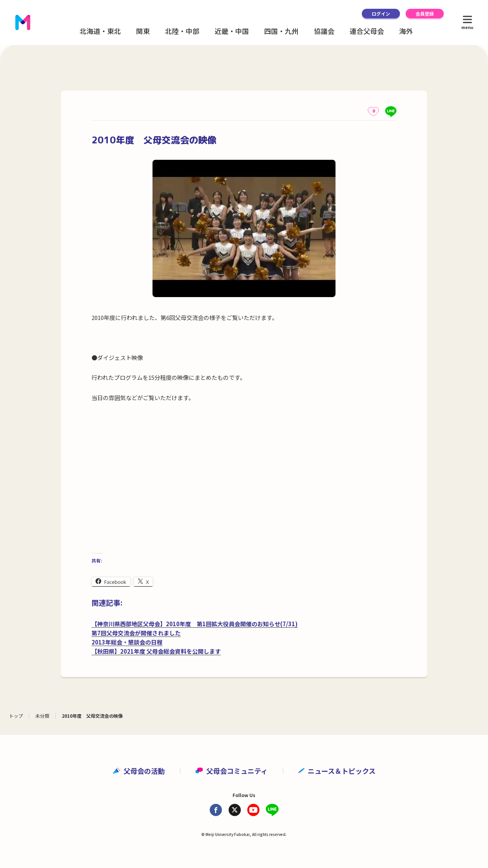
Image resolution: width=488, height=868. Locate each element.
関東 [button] (143, 31)
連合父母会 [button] (367, 31)
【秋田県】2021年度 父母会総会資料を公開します (156, 651)
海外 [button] (406, 31)
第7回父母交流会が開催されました (136, 633)
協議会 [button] (324, 31)
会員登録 (425, 14)
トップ (16, 716)
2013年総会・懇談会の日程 (127, 642)
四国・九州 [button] (281, 31)
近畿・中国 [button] (232, 31)
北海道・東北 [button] (100, 31)
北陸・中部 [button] (182, 31)
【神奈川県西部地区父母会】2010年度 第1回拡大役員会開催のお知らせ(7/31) (195, 624)
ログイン (381, 14)
